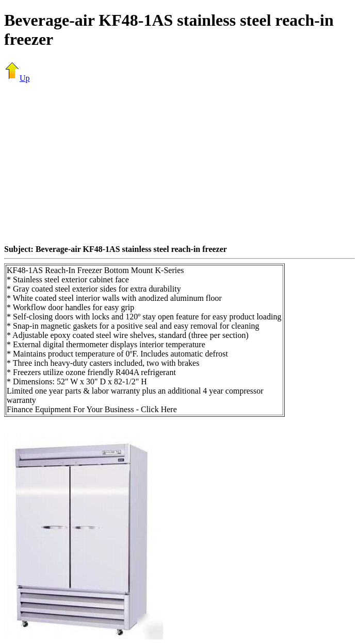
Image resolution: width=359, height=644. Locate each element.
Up (17, 78)
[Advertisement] (182, 163)
